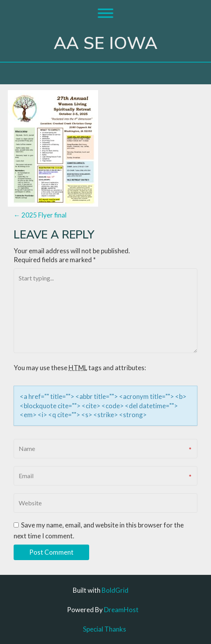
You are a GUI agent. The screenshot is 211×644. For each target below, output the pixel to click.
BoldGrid (115, 590)
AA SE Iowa (105, 44)
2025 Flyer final (40, 215)
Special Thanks (105, 629)
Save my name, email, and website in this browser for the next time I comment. (99, 530)
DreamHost (121, 610)
